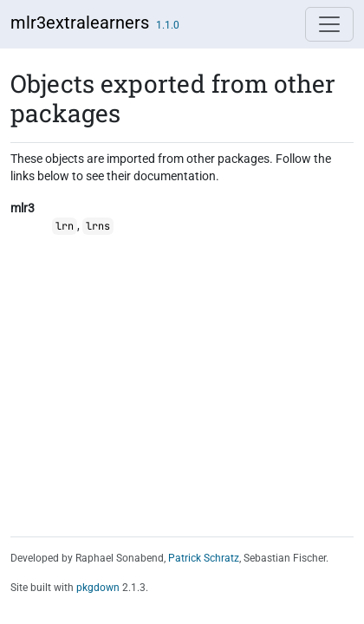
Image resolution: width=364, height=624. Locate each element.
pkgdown (98, 588)
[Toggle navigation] (329, 24)
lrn (65, 226)
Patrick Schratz (204, 558)
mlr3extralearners (80, 23)
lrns (98, 226)
